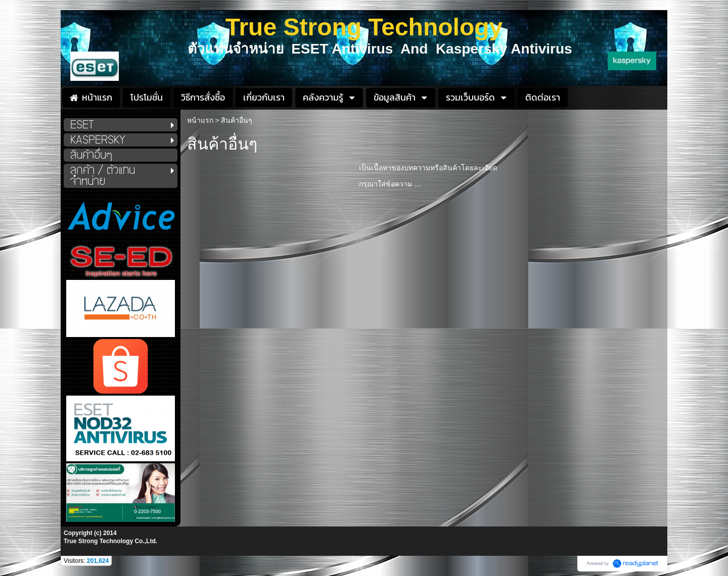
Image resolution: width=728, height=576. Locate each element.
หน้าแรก (200, 120)
